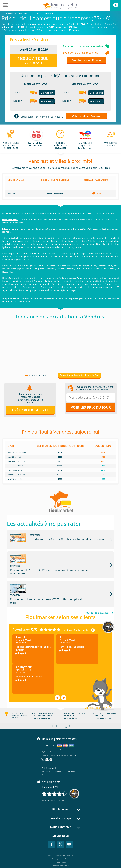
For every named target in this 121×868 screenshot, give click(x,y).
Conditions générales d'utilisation (61, 843)
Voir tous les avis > (96, 691)
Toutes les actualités (97, 597)
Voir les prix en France (87, 60)
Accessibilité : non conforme (61, 856)
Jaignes (20, 269)
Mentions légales (61, 846)
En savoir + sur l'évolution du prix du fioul (80, 375)
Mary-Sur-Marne (48, 269)
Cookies (61, 853)
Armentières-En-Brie (87, 266)
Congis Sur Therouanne (104, 269)
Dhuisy (110, 266)
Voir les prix (47, 101)
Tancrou (71, 269)
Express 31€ (47, 93)
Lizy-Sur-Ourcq (32, 269)
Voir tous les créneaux (86, 116)
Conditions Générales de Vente (60, 839)
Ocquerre (61, 269)
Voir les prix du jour (91, 407)
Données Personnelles (60, 849)
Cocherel (101, 266)
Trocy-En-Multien (84, 269)
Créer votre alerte (30, 410)
